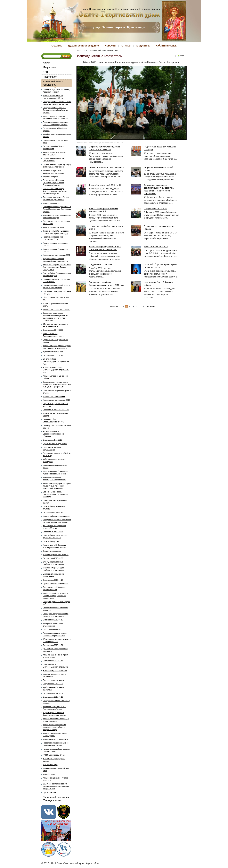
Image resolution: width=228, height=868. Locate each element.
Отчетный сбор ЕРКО (52, 541)
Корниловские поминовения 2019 (56, 400)
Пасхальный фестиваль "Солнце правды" (56, 799)
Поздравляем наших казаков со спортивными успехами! (56, 744)
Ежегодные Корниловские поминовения (53, 575)
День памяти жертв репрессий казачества (55, 650)
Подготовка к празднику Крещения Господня (57, 293)
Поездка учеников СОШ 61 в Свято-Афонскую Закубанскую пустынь (55, 110)
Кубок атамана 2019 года (53, 352)
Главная (79, 50)
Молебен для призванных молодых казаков (57, 135)
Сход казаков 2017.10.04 (53, 693)
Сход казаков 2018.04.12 (53, 580)
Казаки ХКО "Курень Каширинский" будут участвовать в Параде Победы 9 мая (57, 267)
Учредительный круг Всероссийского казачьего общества (54, 434)
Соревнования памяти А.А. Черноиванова (54, 160)
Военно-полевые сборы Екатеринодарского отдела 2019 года (56, 370)
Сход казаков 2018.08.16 (53, 513)
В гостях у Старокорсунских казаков (54, 760)
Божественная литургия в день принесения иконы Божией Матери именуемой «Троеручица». (57, 385)
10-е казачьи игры (50, 765)
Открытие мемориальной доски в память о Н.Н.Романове (56, 287)
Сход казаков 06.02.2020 (53, 330)
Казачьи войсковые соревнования (57, 516)
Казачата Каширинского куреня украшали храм (55, 656)
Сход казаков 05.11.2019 (53, 355)
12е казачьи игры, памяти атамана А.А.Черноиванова (57, 640)
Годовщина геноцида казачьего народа (56, 341)
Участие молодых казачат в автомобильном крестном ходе (55, 117)
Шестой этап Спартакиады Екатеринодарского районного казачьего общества (55, 191)
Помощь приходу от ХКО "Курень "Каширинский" (56, 281)
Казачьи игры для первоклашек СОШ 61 (56, 244)
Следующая (150, 306)
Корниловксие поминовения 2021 (56, 255)
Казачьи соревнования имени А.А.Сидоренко (55, 735)
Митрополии (50, 67)
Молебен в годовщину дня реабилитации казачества (54, 569)
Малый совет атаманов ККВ (54, 397)
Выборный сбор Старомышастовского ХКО (54, 421)
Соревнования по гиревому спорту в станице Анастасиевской (57, 166)
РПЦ (45, 72)
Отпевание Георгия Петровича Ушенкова (55, 609)
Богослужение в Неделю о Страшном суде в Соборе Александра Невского (54, 183)
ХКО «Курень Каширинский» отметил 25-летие (54, 527)
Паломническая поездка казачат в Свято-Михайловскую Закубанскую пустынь (57, 209)
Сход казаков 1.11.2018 (52, 440)
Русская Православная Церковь (97, 9)
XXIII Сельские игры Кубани (54, 755)
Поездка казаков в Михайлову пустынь (55, 130)
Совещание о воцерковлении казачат (55, 502)
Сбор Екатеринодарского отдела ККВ (56, 299)
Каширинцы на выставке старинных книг (53, 625)
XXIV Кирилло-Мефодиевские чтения (55, 467)
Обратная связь (166, 46)
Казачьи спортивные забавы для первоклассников (56, 720)
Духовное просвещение (83, 46)
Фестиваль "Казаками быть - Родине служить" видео (54, 708)
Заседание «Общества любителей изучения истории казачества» (57, 521)
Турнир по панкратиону (52, 551)
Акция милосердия (51, 177)
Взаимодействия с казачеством (53, 83)
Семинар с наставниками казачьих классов (57, 427)
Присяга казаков (50, 792)
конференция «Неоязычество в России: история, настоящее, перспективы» (56, 596)
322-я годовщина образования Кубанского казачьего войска (55, 473)
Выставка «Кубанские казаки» (55, 671)
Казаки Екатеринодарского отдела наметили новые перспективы (57, 347)
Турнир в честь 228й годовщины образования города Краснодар (56, 232)
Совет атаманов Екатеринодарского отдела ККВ (56, 666)
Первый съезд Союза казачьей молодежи (55, 405)
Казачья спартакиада (51, 203)
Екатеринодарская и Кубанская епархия (138, 9)
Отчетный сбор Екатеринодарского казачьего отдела (57, 274)
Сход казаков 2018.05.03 (53, 558)
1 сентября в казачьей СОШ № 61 (57, 310)
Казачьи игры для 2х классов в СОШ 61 (55, 250)
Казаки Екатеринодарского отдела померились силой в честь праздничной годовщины (57, 486)
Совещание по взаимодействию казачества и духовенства (56, 198)
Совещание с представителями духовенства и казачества (56, 615)
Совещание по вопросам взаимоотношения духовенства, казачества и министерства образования (56, 317)
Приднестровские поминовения (56, 584)
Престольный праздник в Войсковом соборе (53, 238)
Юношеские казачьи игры (53, 227)
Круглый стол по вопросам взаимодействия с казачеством (55, 260)
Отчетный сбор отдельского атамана (54, 508)
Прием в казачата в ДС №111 (55, 444)
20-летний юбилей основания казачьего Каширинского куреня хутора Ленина (56, 786)
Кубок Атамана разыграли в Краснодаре (54, 461)
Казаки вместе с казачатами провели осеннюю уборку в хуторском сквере (54, 727)
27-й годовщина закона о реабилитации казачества (53, 563)
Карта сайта (92, 863)
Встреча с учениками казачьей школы (55, 305)
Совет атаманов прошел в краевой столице (57, 392)
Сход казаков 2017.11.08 (53, 684)
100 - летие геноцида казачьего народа (56, 415)
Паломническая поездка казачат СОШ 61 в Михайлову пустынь (56, 123)
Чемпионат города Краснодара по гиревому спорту (57, 750)
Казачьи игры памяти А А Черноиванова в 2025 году (54, 97)
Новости (110, 46)
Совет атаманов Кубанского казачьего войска (54, 588)
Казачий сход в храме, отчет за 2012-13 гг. (55, 779)
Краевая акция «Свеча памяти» (56, 555)
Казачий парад (49, 774)
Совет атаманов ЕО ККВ (53, 532)
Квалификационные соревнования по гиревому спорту (57, 217)
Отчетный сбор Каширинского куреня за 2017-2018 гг (55, 537)
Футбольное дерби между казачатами (53, 689)
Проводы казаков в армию (54, 680)
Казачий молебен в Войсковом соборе (55, 377)
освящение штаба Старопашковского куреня (53, 335)
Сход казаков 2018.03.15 (53, 620)
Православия (50, 77)
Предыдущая (113, 306)
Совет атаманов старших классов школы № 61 (57, 222)
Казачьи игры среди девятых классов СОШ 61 (55, 154)
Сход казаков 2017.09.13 (53, 697)
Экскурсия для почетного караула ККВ (56, 603)
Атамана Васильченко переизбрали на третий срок (54, 479)
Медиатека (143, 46)
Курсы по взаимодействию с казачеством (54, 675)
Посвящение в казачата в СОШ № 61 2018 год (57, 454)
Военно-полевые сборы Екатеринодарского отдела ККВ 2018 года (56, 494)
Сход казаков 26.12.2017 (53, 661)
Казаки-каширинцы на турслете (56, 739)
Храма (46, 63)
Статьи (126, 46)
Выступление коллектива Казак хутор (56, 142)
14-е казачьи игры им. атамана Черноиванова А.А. (55, 325)
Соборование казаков (52, 629)
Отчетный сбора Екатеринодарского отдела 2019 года (56, 361)
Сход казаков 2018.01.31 (53, 645)
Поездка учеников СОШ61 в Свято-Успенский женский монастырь (57, 103)
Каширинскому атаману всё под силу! (56, 769)
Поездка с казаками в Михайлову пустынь (56, 702)
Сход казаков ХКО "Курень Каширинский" (54, 148)
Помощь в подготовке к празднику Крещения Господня (57, 91)
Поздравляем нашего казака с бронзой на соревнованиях (55, 634)
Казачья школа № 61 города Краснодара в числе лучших (54, 546)
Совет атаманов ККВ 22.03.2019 (56, 410)
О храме (57, 46)
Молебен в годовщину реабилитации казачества (53, 172)
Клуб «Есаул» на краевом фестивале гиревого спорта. (54, 714)
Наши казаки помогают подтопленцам (52, 448)
